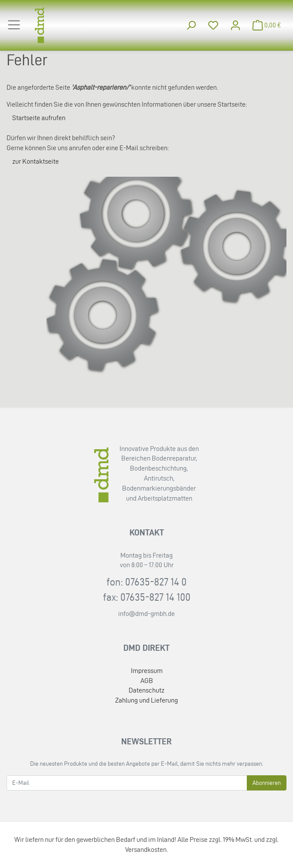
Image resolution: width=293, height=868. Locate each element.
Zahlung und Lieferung (146, 700)
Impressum (147, 671)
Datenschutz (146, 690)
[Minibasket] (267, 25)
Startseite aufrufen (39, 118)
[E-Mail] (127, 783)
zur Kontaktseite (36, 161)
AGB (147, 681)
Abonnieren (267, 783)
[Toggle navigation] (14, 25)
